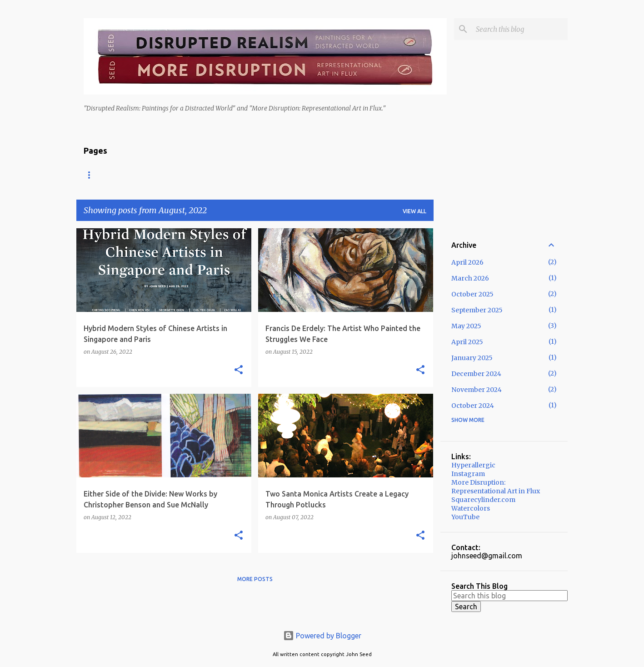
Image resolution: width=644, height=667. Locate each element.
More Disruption (317, 175)
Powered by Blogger (322, 636)
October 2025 (472, 294)
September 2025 (477, 310)
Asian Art (177, 175)
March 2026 (470, 278)
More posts (255, 579)
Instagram (468, 474)
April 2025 (467, 342)
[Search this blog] (520, 29)
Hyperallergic (473, 465)
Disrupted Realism (241, 175)
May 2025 (466, 326)
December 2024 (476, 374)
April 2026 (467, 262)
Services (377, 175)
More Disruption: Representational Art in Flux (496, 487)
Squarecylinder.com (483, 500)
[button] (239, 370)
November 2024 (477, 390)
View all (414, 211)
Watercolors (471, 508)
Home (92, 175)
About (131, 175)
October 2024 (473, 406)
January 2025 (472, 358)
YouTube (465, 517)
